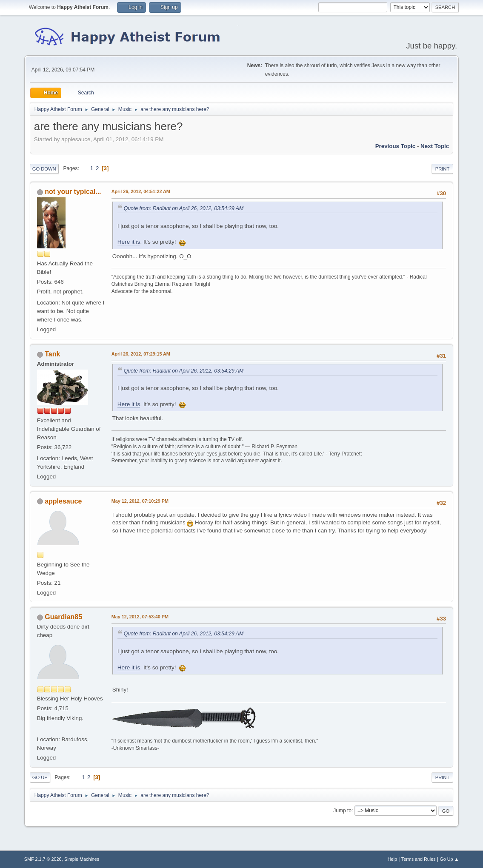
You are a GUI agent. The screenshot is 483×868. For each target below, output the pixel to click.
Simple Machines (82, 859)
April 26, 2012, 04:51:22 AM (141, 191)
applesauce (63, 501)
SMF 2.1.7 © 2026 (43, 859)
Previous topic (396, 146)
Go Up (40, 777)
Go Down (44, 169)
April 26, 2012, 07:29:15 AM (141, 354)
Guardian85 (63, 617)
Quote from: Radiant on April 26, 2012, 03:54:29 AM (184, 208)
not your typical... (73, 192)
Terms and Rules (419, 859)
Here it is (129, 242)
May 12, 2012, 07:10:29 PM (140, 501)
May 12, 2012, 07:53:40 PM (140, 617)
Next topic (435, 146)
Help (392, 859)
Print (443, 169)
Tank (52, 354)
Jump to (342, 811)
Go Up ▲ (449, 859)
